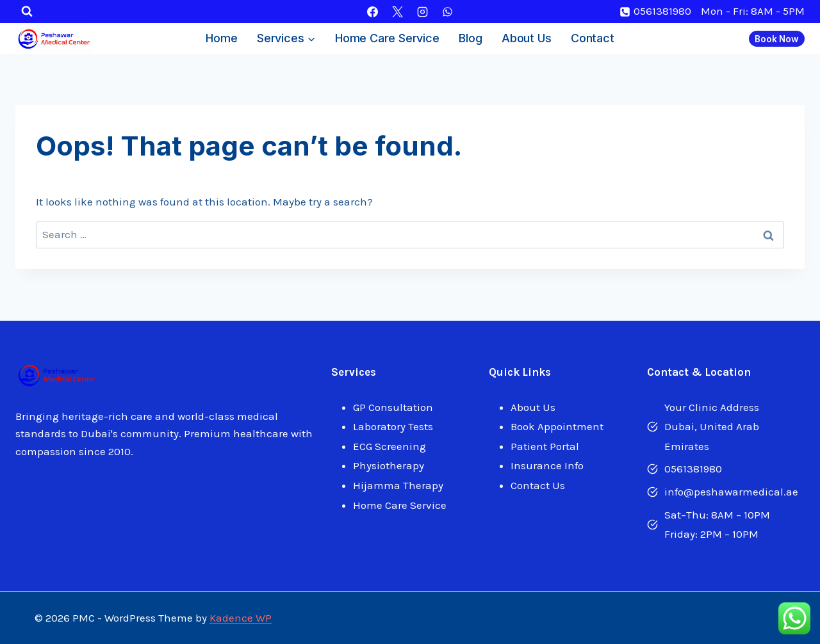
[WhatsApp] (448, 12)
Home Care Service (387, 38)
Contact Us (538, 485)
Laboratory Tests (393, 426)
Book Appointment (557, 426)
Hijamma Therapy (398, 485)
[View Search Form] (27, 12)
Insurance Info (547, 465)
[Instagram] (423, 12)
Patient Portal (545, 446)
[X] (397, 12)
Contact (593, 38)
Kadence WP (241, 618)
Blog (470, 38)
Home (221, 38)
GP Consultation (393, 407)
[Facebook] (372, 12)
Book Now (776, 39)
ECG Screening (389, 446)
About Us (526, 38)
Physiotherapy (389, 465)
